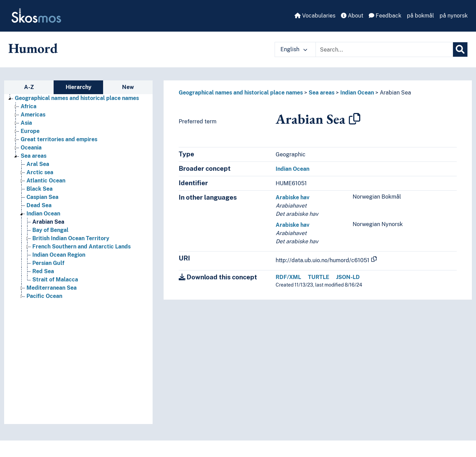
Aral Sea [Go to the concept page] (38, 164)
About (352, 16)
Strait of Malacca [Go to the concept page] (55, 280)
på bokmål (420, 16)
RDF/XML (288, 277)
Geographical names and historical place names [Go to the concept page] (77, 98)
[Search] (460, 49)
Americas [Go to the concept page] (33, 115)
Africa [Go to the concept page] (29, 106)
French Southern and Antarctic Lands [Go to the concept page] (81, 247)
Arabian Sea (395, 93)
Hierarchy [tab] (79, 87)
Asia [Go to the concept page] (26, 123)
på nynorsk (454, 16)
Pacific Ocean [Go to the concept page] (44, 296)
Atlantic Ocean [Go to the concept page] (46, 181)
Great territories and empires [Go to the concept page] (59, 139)
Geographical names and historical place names (241, 93)
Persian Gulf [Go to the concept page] (48, 263)
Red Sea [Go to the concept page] (43, 271)
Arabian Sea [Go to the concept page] (48, 222)
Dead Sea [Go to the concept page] (39, 205)
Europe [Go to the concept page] (30, 131)
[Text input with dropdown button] (384, 49)
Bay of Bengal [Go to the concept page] (50, 230)
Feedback (385, 16)
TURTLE (319, 277)
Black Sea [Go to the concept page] (40, 189)
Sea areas (322, 93)
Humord (33, 48)
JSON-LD (348, 277)
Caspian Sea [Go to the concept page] (42, 197)
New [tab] (128, 87)
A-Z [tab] (29, 87)
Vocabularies (315, 16)
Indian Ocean (357, 93)
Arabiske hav (292, 197)
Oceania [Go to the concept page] (31, 148)
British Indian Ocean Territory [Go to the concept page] (71, 238)
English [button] (294, 49)
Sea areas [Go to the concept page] (34, 156)
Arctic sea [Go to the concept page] (40, 172)
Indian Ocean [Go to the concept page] (43, 214)
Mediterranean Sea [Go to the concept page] (52, 288)
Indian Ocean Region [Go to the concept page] (59, 255)
